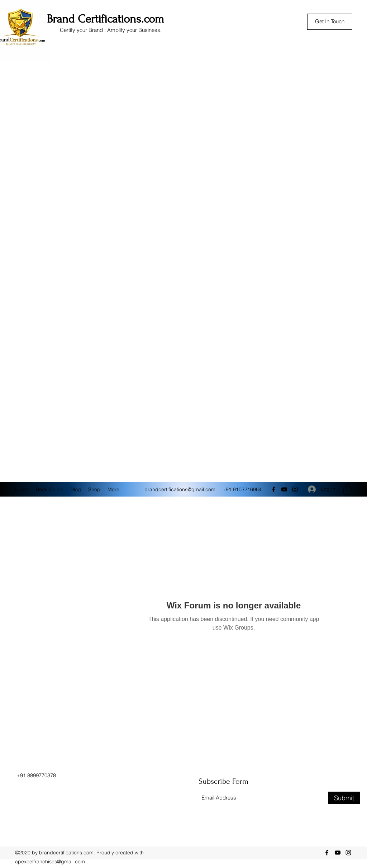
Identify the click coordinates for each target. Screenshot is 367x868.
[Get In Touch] (330, 22)
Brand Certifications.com (106, 19)
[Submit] (344, 798)
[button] (347, 489)
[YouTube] (284, 489)
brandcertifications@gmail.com (180, 489)
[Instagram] (295, 489)
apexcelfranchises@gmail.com (50, 862)
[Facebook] (273, 489)
